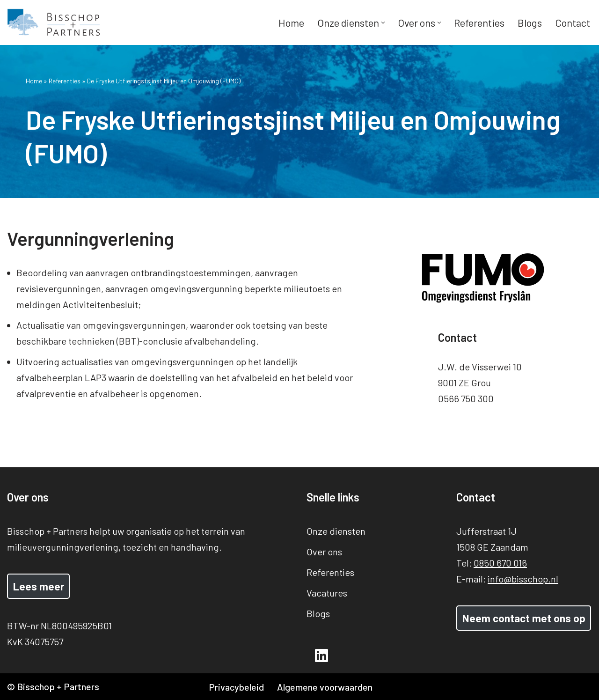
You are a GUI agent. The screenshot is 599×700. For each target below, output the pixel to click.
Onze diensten (336, 531)
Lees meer (39, 586)
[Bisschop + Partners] (54, 22)
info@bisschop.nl (523, 579)
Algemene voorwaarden (325, 687)
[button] (383, 23)
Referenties (479, 22)
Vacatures (327, 593)
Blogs (530, 22)
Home (291, 22)
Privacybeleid (236, 687)
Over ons (324, 552)
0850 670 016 (500, 563)
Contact (573, 22)
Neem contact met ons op (524, 618)
